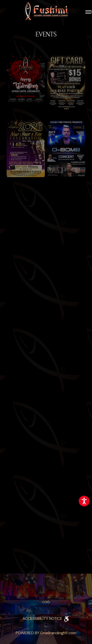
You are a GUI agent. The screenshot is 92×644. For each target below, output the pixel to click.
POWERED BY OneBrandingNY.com (46, 633)
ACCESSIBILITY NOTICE (46, 618)
